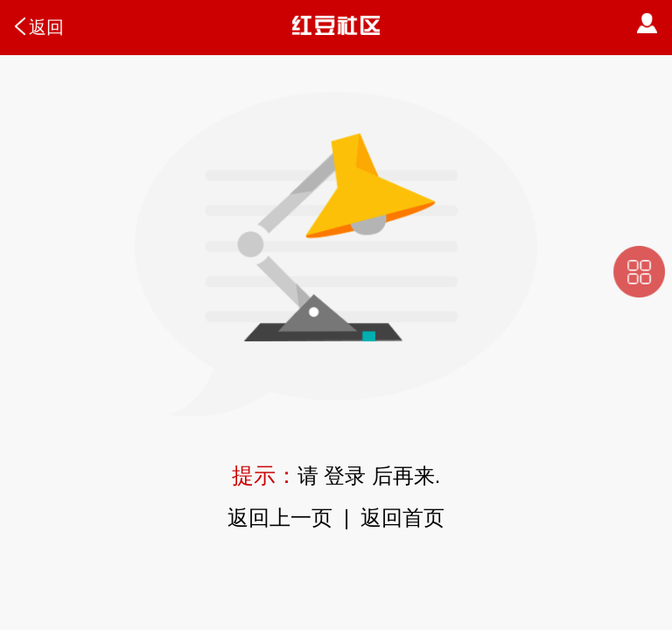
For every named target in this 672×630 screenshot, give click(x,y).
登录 (345, 476)
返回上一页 (280, 518)
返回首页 (402, 518)
